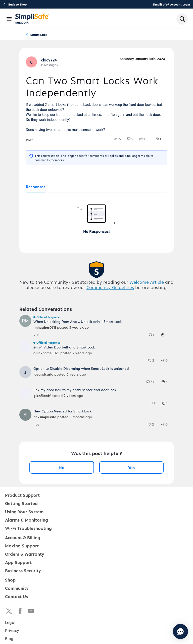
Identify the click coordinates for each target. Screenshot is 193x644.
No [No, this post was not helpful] (62, 467)
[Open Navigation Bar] (9, 19)
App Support (18, 562)
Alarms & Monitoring (27, 520)
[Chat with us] (167, 631)
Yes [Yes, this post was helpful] (131, 467)
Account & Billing (23, 537)
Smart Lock (39, 34)
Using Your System (24, 511)
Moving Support (22, 546)
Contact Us (16, 596)
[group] (118, 139)
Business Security (23, 570)
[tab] (36, 187)
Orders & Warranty (25, 554)
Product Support (22, 495)
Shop (10, 580)
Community (17, 588)
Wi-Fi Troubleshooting (28, 528)
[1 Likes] (145, 139)
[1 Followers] (161, 139)
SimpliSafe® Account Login (171, 4)
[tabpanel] (96, 213)
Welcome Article (147, 282)
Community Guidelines (110, 287)
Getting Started (21, 503)
